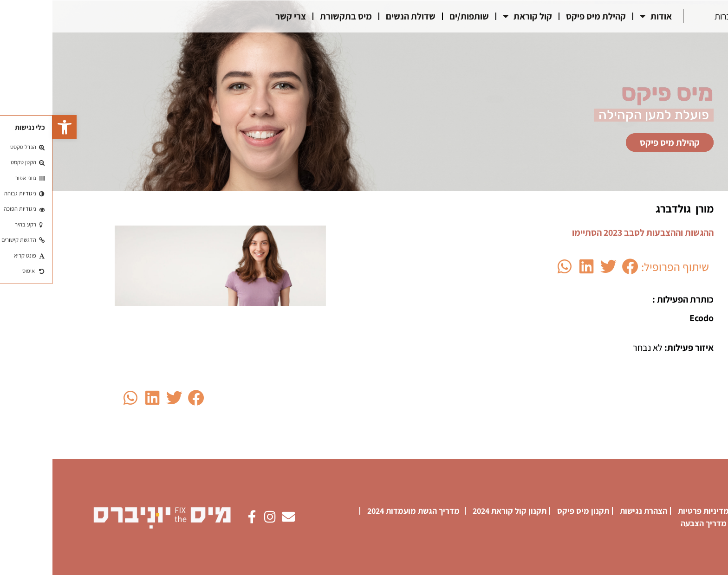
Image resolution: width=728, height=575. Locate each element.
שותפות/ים (417, 16)
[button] (12, 127)
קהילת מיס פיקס (543, 16)
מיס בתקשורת (293, 16)
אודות (603, 16)
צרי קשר (238, 16)
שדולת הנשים (358, 16)
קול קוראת (475, 16)
